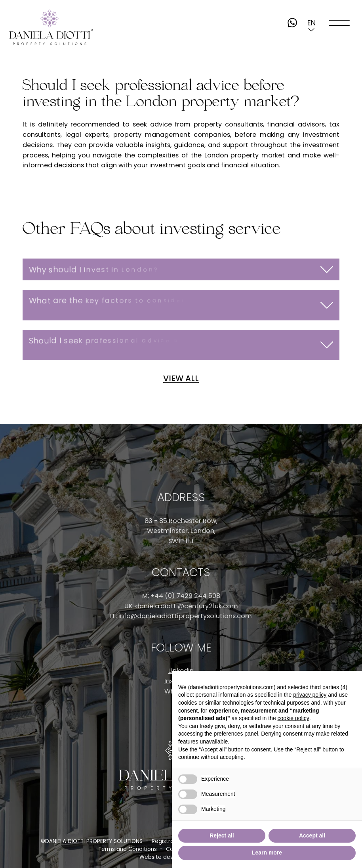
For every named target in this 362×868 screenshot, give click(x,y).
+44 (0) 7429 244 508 (185, 596)
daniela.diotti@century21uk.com (187, 606)
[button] (311, 23)
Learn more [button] (267, 853)
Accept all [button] (312, 835)
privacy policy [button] (310, 695)
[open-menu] (340, 23)
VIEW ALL (181, 378)
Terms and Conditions (128, 849)
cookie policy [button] (293, 718)
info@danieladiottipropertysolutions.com (185, 616)
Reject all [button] (222, 835)
